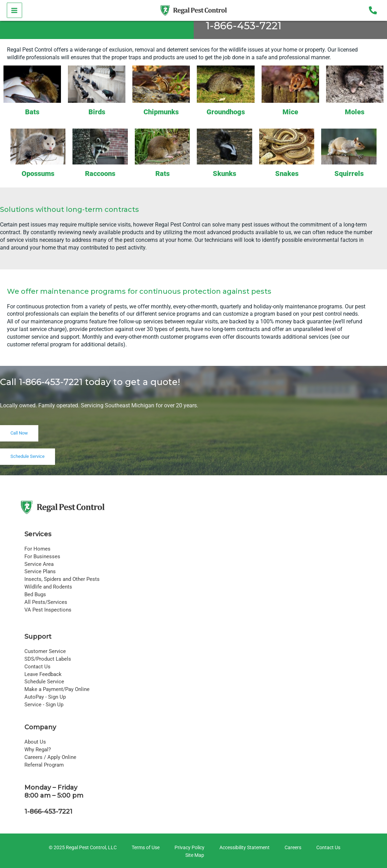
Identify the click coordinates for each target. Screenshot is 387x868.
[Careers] (292, 848)
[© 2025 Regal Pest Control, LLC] (82, 848)
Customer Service (45, 651)
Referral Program (44, 765)
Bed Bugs (35, 594)
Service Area (39, 564)
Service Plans (40, 571)
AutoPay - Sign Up (45, 697)
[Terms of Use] (145, 848)
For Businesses (42, 556)
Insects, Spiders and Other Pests (62, 579)
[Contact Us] (327, 848)
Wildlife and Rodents (48, 587)
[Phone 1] (373, 10)
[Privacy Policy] (188, 848)
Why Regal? (38, 750)
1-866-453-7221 (244, 26)
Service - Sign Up (44, 705)
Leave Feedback (43, 674)
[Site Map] (194, 855)
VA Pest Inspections (48, 610)
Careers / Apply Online (50, 757)
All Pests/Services (46, 602)
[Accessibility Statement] (243, 848)
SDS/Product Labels (48, 659)
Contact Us (37, 667)
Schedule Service (44, 682)
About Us (35, 742)
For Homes (37, 549)
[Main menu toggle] (14, 10)
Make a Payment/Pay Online (57, 689)
